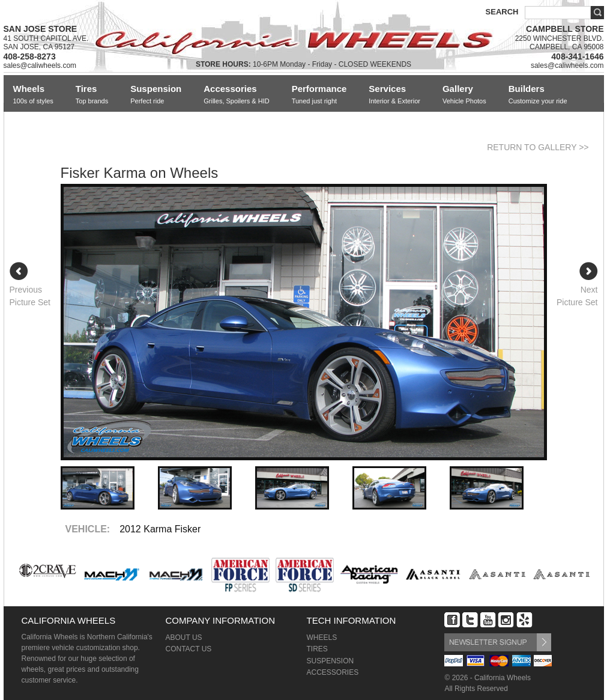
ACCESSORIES (332, 672)
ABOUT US (183, 638)
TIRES (317, 649)
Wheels (33, 95)
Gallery (464, 95)
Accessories (236, 95)
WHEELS (322, 638)
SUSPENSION (330, 661)
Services (394, 95)
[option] (304, 322)
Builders (538, 95)
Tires (92, 95)
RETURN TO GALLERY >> (538, 147)
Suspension (156, 95)
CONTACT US (188, 649)
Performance (319, 95)
